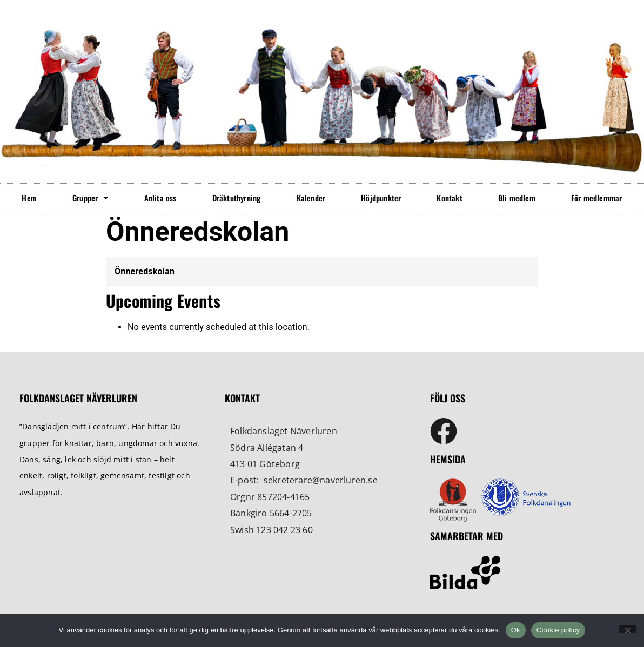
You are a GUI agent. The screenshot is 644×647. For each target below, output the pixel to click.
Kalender (311, 198)
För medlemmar (597, 198)
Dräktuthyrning (237, 198)
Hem (29, 198)
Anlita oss (160, 198)
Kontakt (449, 198)
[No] (627, 629)
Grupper (90, 198)
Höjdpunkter (381, 198)
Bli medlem (517, 198)
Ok (516, 630)
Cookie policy (558, 630)
